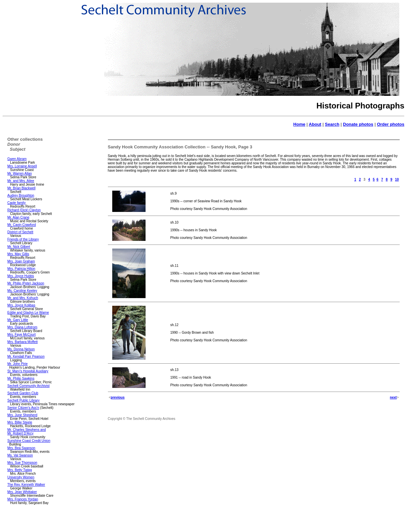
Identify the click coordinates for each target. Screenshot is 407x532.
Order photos (391, 124)
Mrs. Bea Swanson (21, 448)
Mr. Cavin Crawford (22, 225)
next (394, 397)
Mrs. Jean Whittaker (22, 492)
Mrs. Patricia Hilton (21, 269)
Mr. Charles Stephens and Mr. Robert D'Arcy (27, 432)
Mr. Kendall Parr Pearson (26, 356)
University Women (21, 477)
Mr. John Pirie (17, 364)
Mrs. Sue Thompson (22, 463)
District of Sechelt (20, 232)
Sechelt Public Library (23, 400)
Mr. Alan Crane (18, 217)
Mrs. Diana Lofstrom (22, 327)
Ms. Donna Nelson (21, 349)
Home (299, 124)
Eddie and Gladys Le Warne (28, 313)
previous (118, 397)
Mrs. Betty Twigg (20, 470)
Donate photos (358, 124)
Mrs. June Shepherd (22, 415)
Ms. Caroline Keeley (22, 291)
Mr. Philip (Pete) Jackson (26, 283)
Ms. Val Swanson (20, 455)
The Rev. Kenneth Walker (26, 485)
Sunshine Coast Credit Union (29, 441)
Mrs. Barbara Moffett (22, 342)
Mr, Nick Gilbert (19, 247)
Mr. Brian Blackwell (21, 188)
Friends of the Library (23, 239)
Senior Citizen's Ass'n (23, 408)
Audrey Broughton (21, 195)
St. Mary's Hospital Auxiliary (28, 371)
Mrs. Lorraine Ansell (22, 166)
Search (332, 124)
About (315, 124)
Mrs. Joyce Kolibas (21, 305)
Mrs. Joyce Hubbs (21, 276)
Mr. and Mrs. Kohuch (23, 298)
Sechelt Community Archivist (28, 386)
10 (397, 179)
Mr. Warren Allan (20, 174)
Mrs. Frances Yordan (23, 499)
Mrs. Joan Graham (21, 261)
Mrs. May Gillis (18, 254)
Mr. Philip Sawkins (21, 378)
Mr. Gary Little (18, 320)
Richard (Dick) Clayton (24, 210)
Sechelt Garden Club (23, 393)
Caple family (16, 203)
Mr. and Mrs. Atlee (21, 181)
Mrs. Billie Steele (20, 422)
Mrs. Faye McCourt (21, 335)
